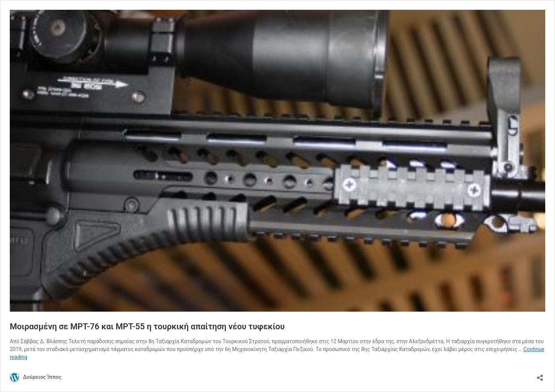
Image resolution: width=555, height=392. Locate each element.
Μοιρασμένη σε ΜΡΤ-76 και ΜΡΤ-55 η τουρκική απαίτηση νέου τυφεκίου (147, 326)
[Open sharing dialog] (540, 375)
